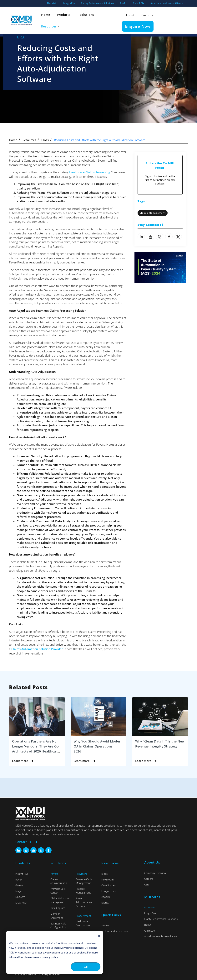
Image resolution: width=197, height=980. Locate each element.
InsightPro (69, 3)
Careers (148, 14)
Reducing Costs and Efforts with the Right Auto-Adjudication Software (100, 140)
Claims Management (153, 213)
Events (105, 903)
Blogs (45, 140)
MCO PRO (21, 903)
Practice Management (83, 891)
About (130, 14)
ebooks (106, 897)
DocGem (20, 897)
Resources (50, 25)
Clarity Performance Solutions (97, 3)
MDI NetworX (152, 907)
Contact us (27, 842)
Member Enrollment (57, 916)
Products (65, 14)
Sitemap (106, 925)
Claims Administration (59, 881)
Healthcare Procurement (83, 923)
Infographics (108, 891)
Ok (86, 967)
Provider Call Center (58, 891)
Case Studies (109, 885)
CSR (146, 884)
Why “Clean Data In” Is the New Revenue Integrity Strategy (157, 746)
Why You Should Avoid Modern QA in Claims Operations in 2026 (93, 746)
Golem (19, 885)
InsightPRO (22, 874)
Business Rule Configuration (58, 925)
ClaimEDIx (139, 3)
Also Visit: (52, 3)
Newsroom (107, 879)
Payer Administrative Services (84, 902)
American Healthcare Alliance (167, 3)
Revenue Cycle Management (84, 881)
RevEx (123, 3)
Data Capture (58, 908)
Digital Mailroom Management (60, 900)
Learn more (23, 761)
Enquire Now (138, 25)
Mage (18, 891)
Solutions (89, 14)
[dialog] (55, 952)
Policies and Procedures (115, 931)
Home (46, 14)
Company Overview (155, 873)
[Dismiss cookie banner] (99, 936)
